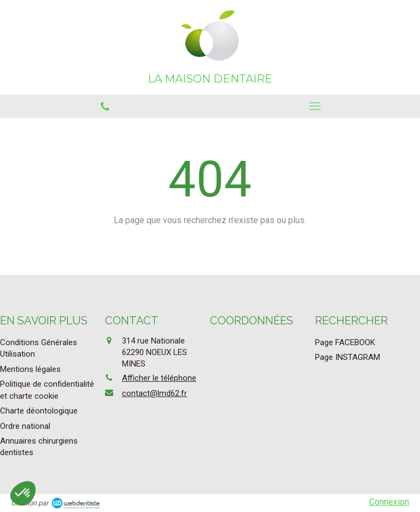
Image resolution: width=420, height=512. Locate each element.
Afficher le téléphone (159, 378)
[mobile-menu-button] (315, 106)
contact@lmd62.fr (154, 393)
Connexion (389, 502)
